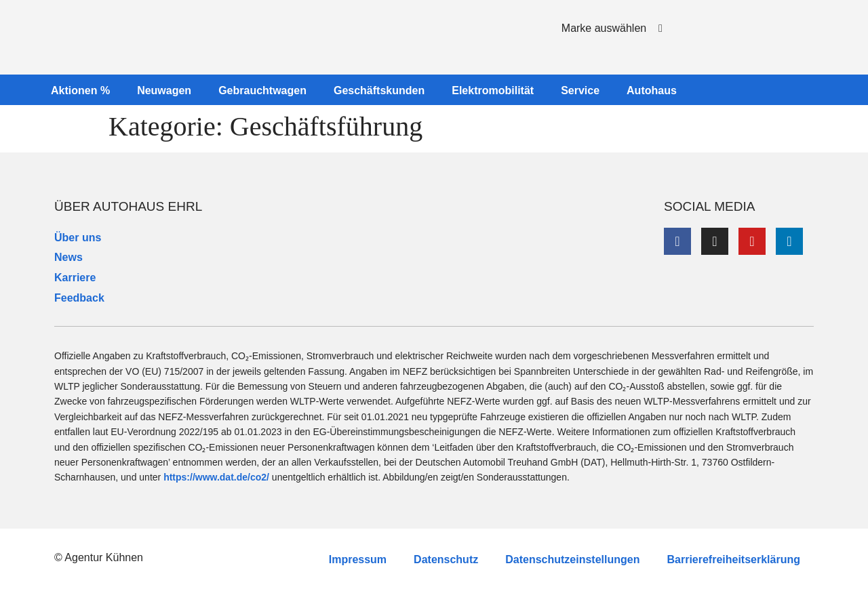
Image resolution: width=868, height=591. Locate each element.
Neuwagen (164, 90)
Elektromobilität (493, 90)
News (68, 257)
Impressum (358, 559)
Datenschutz (446, 559)
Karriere (75, 278)
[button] (607, 34)
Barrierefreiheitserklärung (733, 559)
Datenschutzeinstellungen (572, 559)
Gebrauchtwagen (262, 90)
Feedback (79, 298)
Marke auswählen (604, 28)
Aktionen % (80, 90)
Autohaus (652, 90)
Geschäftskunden (379, 90)
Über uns (78, 238)
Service (580, 90)
